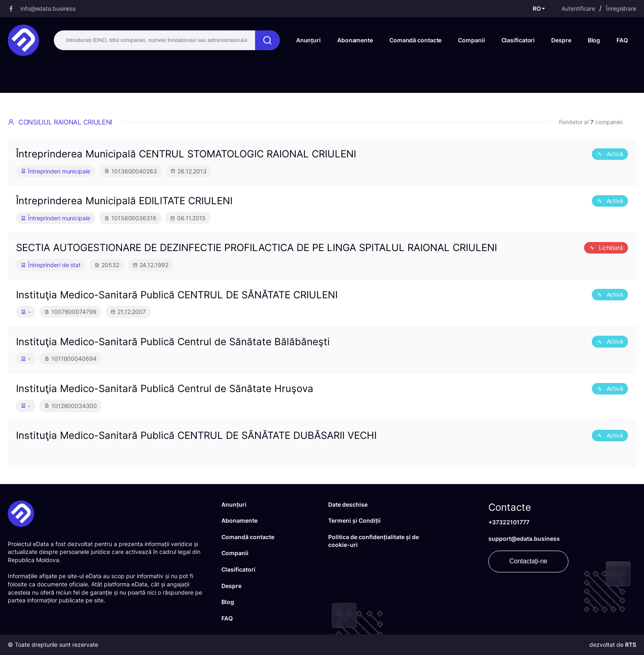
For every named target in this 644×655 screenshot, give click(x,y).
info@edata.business (48, 8)
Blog (594, 40)
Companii (471, 40)
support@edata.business (524, 539)
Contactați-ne (528, 561)
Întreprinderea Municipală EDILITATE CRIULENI (124, 201)
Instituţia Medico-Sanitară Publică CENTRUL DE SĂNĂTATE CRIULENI (177, 295)
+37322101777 (509, 522)
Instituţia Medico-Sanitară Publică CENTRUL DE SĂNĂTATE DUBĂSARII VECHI (196, 435)
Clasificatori (518, 40)
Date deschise (348, 504)
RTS (631, 645)
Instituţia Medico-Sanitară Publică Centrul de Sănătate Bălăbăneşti (173, 342)
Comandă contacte (415, 40)
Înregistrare (621, 8)
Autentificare (578, 8)
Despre (561, 40)
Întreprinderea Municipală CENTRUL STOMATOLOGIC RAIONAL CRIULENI (186, 154)
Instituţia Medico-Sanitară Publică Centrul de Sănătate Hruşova (165, 389)
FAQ (622, 40)
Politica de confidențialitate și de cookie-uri (374, 541)
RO (537, 8)
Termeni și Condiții (354, 520)
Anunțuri (308, 40)
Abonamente (355, 40)
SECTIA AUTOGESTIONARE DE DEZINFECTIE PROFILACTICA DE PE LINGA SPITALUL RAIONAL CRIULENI (256, 248)
